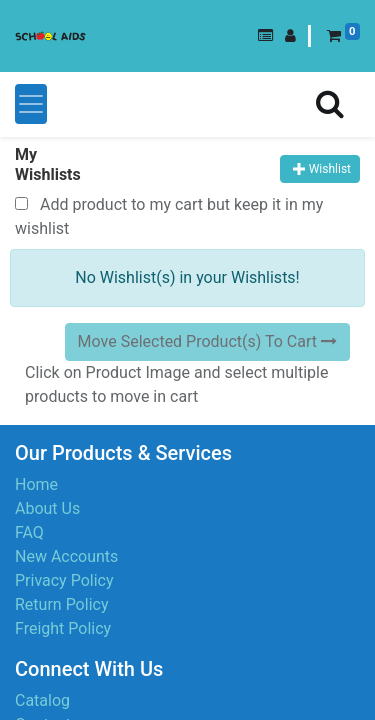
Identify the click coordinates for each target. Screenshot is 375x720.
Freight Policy (63, 628)
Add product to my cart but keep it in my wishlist (169, 216)
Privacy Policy (64, 580)
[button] (265, 36)
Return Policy (61, 604)
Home (36, 484)
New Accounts (66, 556)
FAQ (29, 532)
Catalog (42, 700)
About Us (47, 508)
